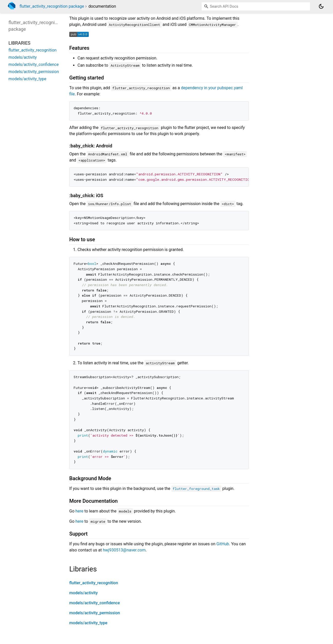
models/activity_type (88, 623)
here (79, 511)
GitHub (223, 544)
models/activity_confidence (95, 603)
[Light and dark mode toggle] (321, 6)
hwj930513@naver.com (124, 550)
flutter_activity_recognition (94, 583)
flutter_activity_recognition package (52, 6)
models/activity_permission (95, 613)
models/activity (84, 593)
